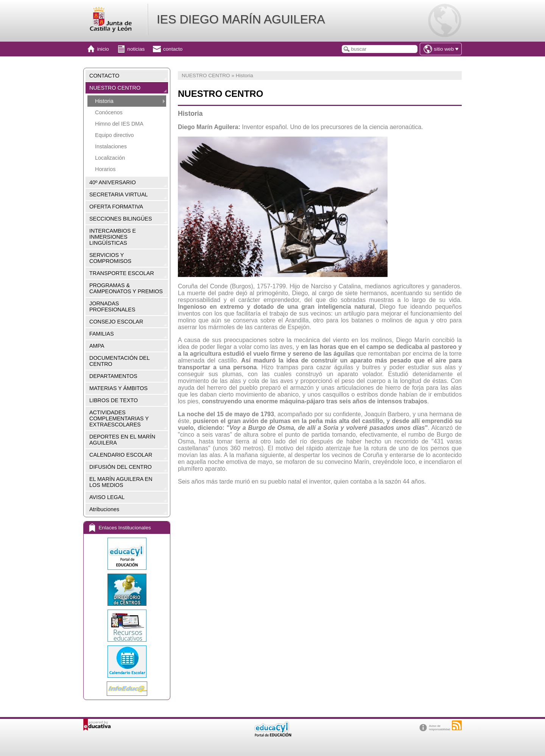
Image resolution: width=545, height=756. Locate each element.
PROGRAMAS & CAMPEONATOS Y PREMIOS (126, 288)
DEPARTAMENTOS (113, 376)
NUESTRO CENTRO (115, 88)
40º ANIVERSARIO (113, 182)
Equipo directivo (114, 135)
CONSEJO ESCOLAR (116, 322)
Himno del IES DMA (119, 124)
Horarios (105, 169)
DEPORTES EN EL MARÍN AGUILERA (122, 440)
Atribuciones (104, 509)
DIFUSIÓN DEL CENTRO (121, 467)
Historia (104, 101)
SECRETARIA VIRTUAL (119, 194)
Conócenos (109, 112)
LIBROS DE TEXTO (114, 400)
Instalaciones (111, 146)
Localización (110, 158)
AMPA (97, 346)
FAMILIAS (102, 334)
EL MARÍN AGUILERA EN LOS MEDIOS (121, 482)
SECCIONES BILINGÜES (121, 219)
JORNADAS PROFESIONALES (112, 306)
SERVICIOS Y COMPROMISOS (110, 258)
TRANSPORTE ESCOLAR (122, 273)
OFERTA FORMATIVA (116, 207)
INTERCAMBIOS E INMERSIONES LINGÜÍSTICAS (113, 237)
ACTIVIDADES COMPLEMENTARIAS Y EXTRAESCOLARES (119, 418)
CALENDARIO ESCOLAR (121, 455)
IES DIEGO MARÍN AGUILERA (241, 19)
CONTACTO (104, 76)
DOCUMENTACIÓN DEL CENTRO (120, 361)
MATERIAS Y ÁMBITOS (118, 388)
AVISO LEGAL (107, 497)
